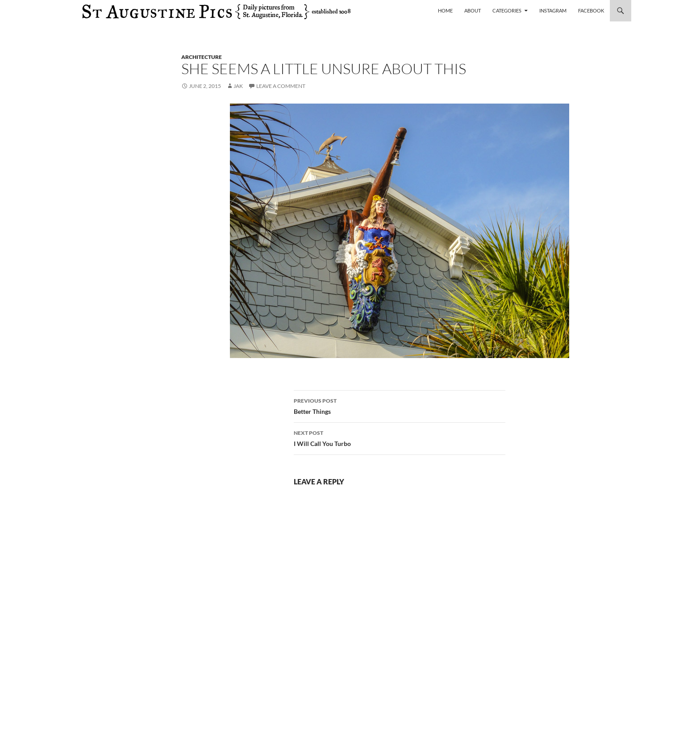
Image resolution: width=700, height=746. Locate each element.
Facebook (591, 10)
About (473, 10)
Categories (507, 10)
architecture (202, 57)
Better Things (400, 405)
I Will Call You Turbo (400, 438)
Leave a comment (281, 86)
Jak (238, 86)
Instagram (553, 10)
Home (445, 10)
